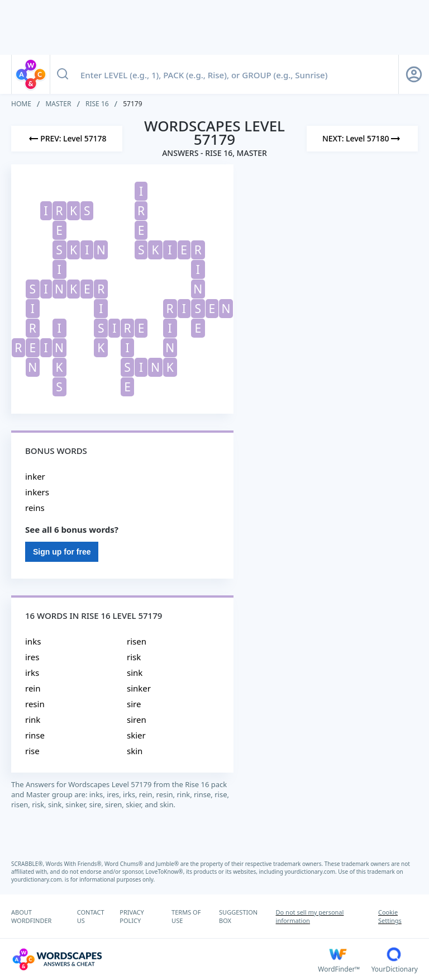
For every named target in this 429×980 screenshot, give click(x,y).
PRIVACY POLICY (132, 916)
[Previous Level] (67, 139)
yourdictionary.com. (312, 872)
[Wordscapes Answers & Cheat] (165, 959)
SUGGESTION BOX (238, 916)
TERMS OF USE (186, 916)
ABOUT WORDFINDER (31, 916)
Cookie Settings (390, 916)
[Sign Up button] (414, 74)
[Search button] (63, 74)
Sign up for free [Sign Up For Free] (62, 552)
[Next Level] (362, 139)
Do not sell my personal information (310, 916)
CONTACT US (91, 916)
